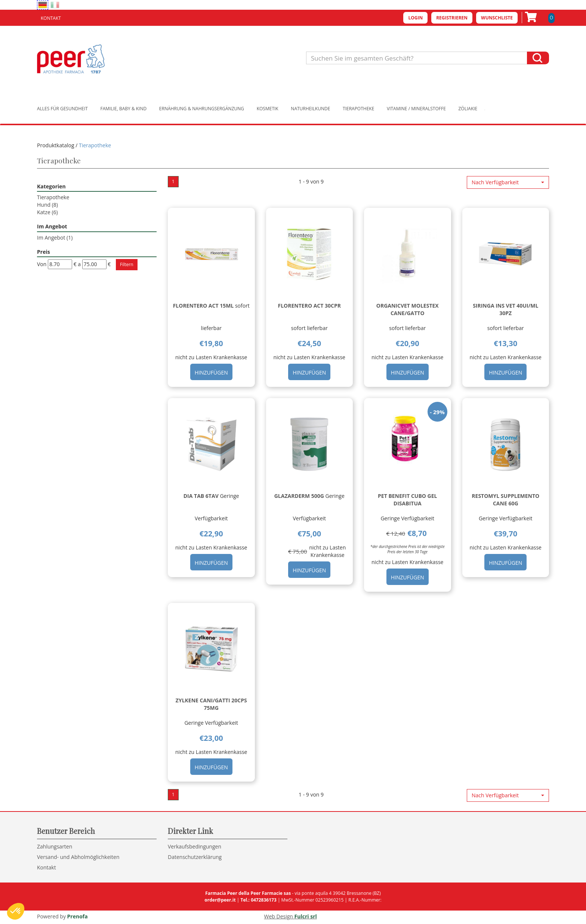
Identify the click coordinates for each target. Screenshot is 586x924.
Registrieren (452, 18)
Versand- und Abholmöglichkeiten (78, 857)
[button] (508, 182)
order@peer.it (220, 900)
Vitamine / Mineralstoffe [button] (416, 109)
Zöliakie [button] (468, 109)
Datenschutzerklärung (195, 857)
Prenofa (78, 916)
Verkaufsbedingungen (195, 846)
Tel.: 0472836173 (258, 900)
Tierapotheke (53, 197)
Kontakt (51, 18)
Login (415, 18)
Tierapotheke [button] (358, 109)
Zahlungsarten (55, 846)
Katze (47, 212)
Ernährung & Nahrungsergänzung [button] (202, 109)
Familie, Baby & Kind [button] (124, 109)
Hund (47, 205)
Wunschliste (497, 18)
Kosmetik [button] (268, 109)
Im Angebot (55, 238)
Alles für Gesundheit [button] (62, 109)
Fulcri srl (306, 916)
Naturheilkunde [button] (310, 109)
